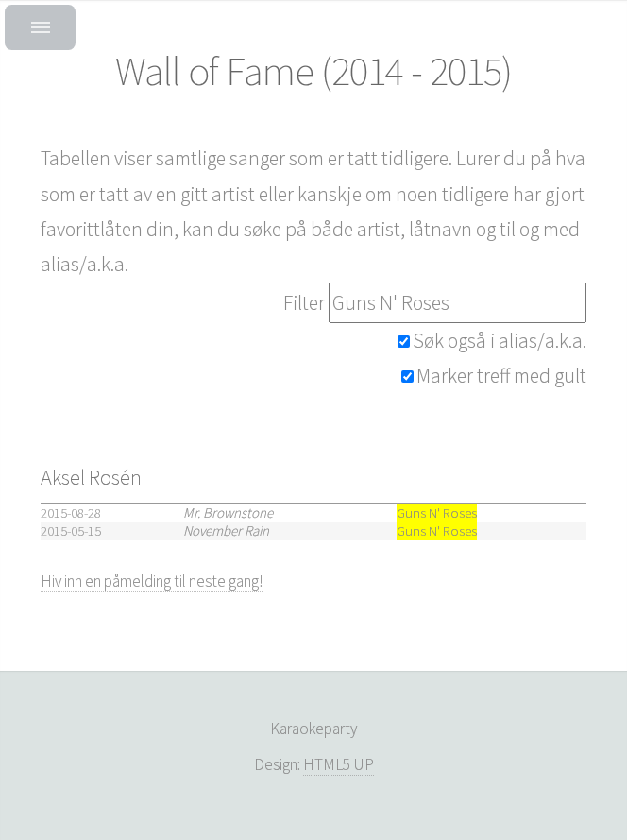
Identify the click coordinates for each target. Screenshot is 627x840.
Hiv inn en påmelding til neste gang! (152, 581)
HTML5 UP (339, 764)
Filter (304, 303)
